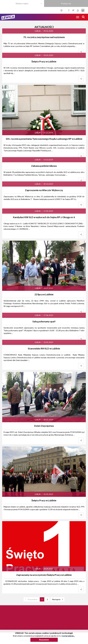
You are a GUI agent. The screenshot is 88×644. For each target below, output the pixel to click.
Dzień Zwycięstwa (44, 426)
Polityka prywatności (27, 641)
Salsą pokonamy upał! (44, 321)
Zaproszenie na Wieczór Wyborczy (44, 190)
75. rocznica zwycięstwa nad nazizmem (44, 37)
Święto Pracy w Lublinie (44, 61)
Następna (56, 599)
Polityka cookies (44, 641)
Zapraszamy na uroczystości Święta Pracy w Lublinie (44, 575)
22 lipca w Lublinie (44, 294)
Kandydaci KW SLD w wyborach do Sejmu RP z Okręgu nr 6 (44, 217)
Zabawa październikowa (44, 166)
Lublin (38, 31)
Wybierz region (22, 3)
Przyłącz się (66, 3)
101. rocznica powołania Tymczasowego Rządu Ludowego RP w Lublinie (44, 139)
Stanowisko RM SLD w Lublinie (44, 348)
